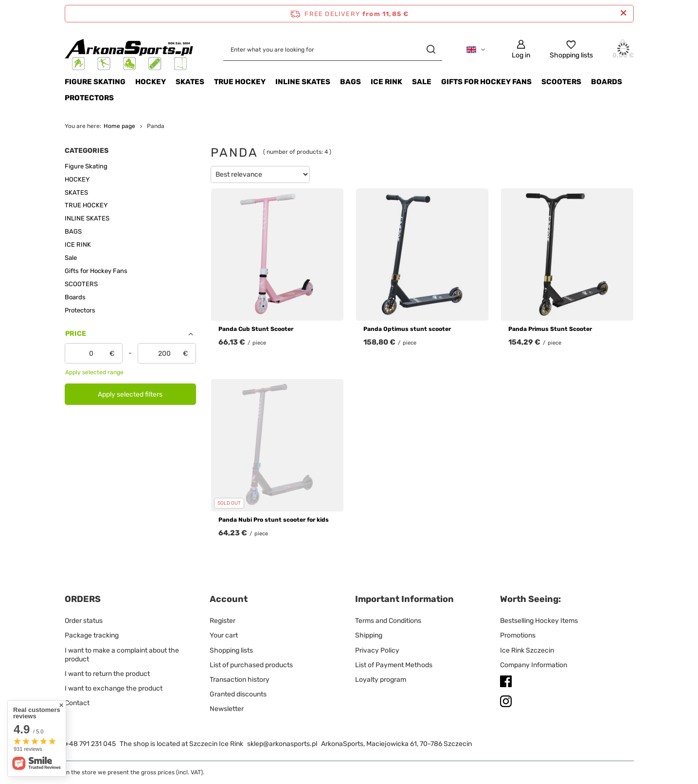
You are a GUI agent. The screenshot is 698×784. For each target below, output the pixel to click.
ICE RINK (386, 82)
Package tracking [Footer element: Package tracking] (92, 635)
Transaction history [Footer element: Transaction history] (240, 680)
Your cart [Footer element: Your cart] (224, 635)
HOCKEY (151, 82)
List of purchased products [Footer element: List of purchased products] (251, 665)
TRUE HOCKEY (240, 82)
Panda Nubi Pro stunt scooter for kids (274, 520)
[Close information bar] (623, 13)
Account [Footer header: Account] (229, 599)
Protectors (89, 98)
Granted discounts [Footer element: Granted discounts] (238, 694)
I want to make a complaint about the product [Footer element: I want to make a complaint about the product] (122, 655)
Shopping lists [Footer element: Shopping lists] (231, 650)
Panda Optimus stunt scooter (407, 329)
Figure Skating (95, 82)
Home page (119, 126)
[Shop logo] (129, 49)
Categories (87, 151)
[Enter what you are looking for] (333, 49)
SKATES (190, 82)
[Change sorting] (260, 174)
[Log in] (521, 49)
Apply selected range (94, 372)
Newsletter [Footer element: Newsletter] (227, 709)
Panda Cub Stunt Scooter (256, 329)
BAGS (350, 82)
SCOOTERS (561, 82)
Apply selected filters (130, 394)
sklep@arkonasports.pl (282, 744)
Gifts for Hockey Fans (486, 82)
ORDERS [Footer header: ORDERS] (83, 599)
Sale (422, 82)
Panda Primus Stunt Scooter (550, 329)
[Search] (431, 49)
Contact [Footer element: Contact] (77, 703)
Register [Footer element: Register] (223, 621)
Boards (607, 82)
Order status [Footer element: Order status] (84, 621)
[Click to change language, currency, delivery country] (476, 50)
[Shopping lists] (571, 49)
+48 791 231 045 (90, 744)
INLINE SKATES (303, 82)
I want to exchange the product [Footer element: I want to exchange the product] (114, 688)
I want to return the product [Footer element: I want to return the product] (107, 674)
